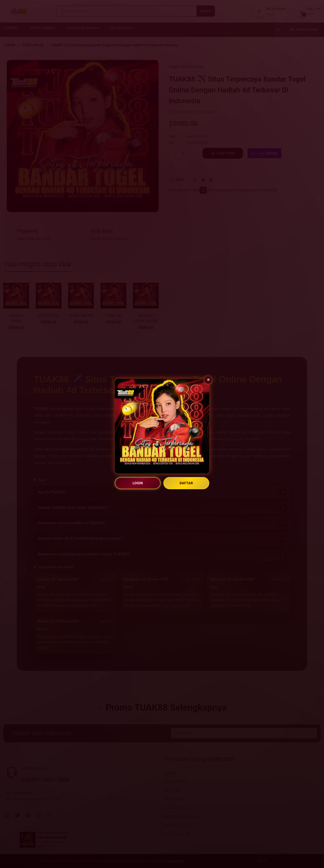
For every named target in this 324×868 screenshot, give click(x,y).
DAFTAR (186, 483)
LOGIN (138, 483)
